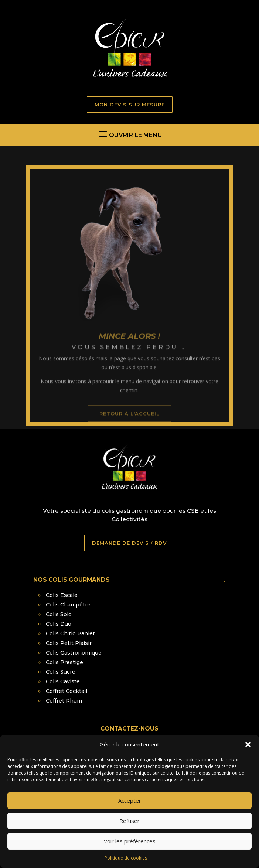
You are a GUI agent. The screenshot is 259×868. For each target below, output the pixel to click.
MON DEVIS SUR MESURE (130, 105)
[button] (248, 753)
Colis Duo (59, 624)
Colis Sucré (61, 672)
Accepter (130, 810)
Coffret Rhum (64, 701)
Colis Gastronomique (74, 653)
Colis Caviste (63, 681)
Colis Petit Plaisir (69, 643)
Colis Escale (62, 595)
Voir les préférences (130, 850)
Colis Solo (59, 614)
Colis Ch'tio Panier (70, 633)
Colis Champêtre (68, 605)
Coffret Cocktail (67, 691)
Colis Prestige (64, 662)
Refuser (129, 830)
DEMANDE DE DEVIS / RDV (129, 543)
